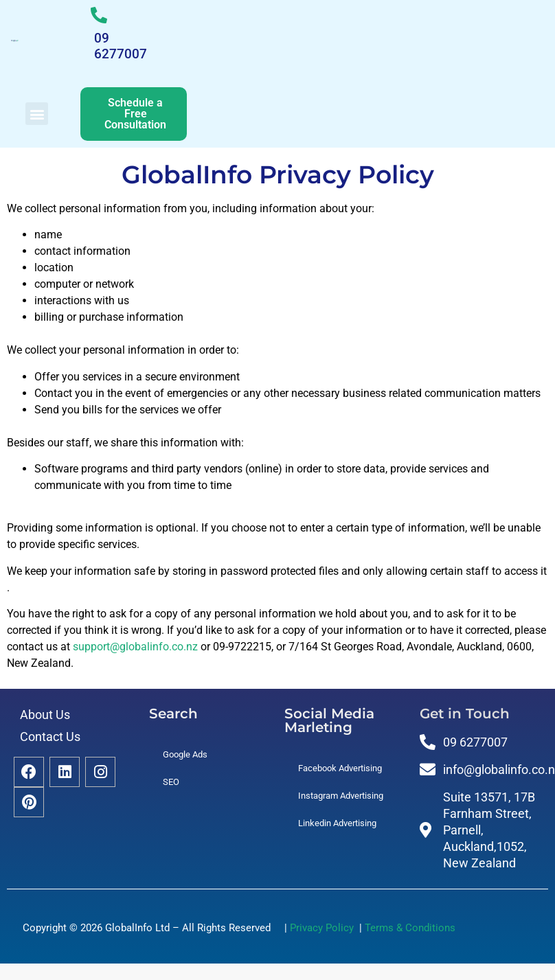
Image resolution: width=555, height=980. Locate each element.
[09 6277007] (99, 15)
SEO (171, 782)
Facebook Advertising (340, 768)
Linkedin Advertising (337, 823)
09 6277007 (121, 46)
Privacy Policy (325, 928)
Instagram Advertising (341, 796)
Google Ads (185, 754)
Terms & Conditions (410, 928)
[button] (37, 114)
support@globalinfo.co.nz (135, 647)
